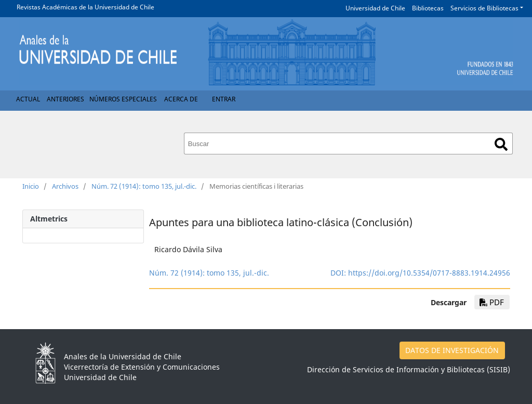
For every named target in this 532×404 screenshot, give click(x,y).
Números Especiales (123, 99)
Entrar (224, 99)
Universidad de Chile (375, 8)
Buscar (501, 144)
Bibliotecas (428, 8)
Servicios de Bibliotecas (484, 8)
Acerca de (181, 99)
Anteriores (65, 99)
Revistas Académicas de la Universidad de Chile (85, 7)
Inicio (31, 186)
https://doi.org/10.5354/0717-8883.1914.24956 (429, 273)
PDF (492, 302)
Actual (28, 99)
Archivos (65, 186)
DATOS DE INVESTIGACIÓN (452, 350)
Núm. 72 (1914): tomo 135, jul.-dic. (144, 186)
